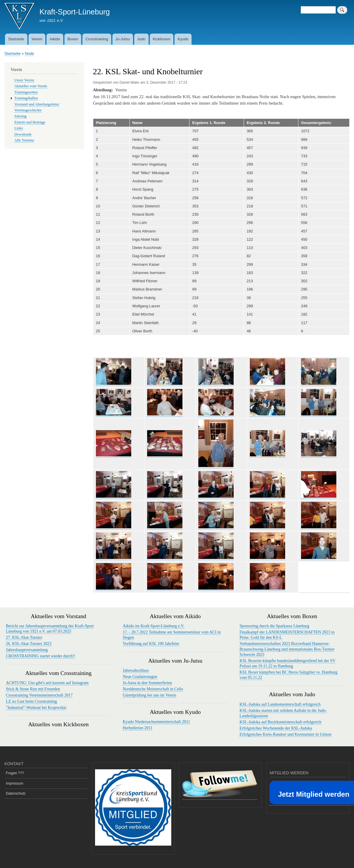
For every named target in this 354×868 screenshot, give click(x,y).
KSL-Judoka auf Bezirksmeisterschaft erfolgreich (280, 722)
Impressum (15, 783)
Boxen (73, 39)
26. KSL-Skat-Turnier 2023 (29, 644)
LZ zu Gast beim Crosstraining (31, 701)
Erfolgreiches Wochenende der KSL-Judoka (276, 728)
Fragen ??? (15, 773)
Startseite (16, 39)
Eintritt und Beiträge (30, 122)
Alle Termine (24, 140)
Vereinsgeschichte (28, 110)
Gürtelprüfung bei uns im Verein (149, 695)
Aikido (55, 39)
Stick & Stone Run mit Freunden (33, 689)
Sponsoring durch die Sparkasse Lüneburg (274, 626)
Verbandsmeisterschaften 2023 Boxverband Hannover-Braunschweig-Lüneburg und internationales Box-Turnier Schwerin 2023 (287, 649)
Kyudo (183, 39)
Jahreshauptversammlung (27, 650)
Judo (141, 39)
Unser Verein (24, 80)
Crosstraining (97, 39)
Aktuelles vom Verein (31, 86)
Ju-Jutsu (123, 39)
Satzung (20, 116)
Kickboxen (162, 39)
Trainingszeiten (26, 92)
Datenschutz (16, 793)
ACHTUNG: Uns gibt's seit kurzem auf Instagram (47, 683)
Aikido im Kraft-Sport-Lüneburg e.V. (153, 626)
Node (29, 53)
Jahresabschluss (136, 670)
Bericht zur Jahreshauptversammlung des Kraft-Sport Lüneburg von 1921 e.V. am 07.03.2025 (50, 629)
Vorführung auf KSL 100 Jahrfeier (151, 644)
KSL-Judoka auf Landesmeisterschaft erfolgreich (280, 704)
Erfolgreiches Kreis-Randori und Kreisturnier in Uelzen (285, 734)
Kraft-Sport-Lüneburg (75, 12)
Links (19, 128)
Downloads (23, 134)
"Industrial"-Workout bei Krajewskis (36, 708)
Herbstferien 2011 (138, 728)
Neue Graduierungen (140, 677)
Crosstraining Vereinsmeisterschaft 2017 (39, 695)
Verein (37, 39)
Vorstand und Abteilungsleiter (37, 104)
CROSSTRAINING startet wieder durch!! (41, 656)
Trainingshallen (26, 98)
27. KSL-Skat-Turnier (24, 637)
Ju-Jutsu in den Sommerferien (147, 683)
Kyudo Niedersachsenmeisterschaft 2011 (156, 722)
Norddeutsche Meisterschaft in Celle (153, 689)
